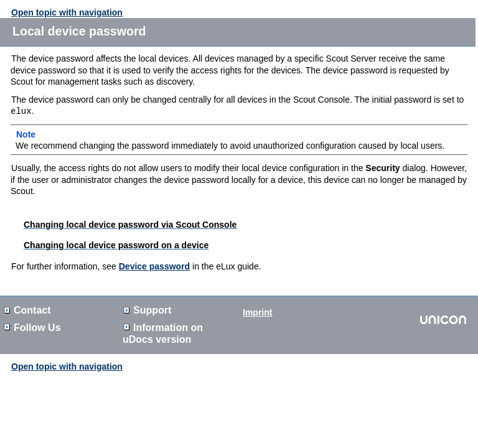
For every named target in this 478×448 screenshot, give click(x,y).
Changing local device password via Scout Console (130, 225)
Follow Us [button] (32, 328)
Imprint (257, 312)
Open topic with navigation (67, 12)
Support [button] (147, 310)
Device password (154, 266)
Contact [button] (27, 310)
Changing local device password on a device (116, 245)
